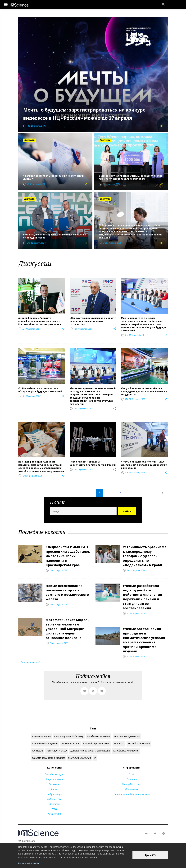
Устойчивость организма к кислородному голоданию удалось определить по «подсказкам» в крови (145, 552)
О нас (132, 766)
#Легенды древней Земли (97, 735)
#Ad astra (119, 735)
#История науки (41, 728)
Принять (150, 855)
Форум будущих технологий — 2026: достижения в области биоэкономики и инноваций (144, 462)
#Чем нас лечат (71, 735)
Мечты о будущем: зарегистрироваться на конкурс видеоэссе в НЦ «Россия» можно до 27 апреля (89, 109)
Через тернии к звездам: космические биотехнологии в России (93, 461)
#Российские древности (127, 728)
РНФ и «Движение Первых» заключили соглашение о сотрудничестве (55, 236)
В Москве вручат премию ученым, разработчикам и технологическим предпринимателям (130, 178)
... (151, 490)
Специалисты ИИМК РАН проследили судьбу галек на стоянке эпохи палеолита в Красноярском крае (68, 552)
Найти (127, 508)
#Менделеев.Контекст (126, 742)
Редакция (132, 771)
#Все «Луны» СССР (57, 742)
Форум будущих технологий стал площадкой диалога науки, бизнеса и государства (144, 390)
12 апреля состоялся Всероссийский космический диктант (53, 178)
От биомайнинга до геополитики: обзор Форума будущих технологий (40, 389)
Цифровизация (54, 786)
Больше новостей (30, 654)
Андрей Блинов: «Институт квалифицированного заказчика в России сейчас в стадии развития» (40, 321)
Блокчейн (54, 796)
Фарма (54, 781)
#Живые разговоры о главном (48, 750)
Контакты (132, 781)
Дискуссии (54, 776)
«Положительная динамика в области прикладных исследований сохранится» (93, 321)
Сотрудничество (132, 776)
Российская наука (54, 766)
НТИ (54, 801)
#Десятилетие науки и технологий (90, 742)
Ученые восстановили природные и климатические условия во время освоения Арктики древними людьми (144, 633)
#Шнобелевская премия (45, 735)
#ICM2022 (38, 742)
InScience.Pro (54, 791)
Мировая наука (54, 771)
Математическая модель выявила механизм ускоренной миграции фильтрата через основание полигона (68, 622)
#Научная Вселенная (79, 750)
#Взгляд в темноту (139, 735)
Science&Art (54, 806)
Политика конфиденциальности (132, 786)
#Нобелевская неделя (99, 728)
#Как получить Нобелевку (69, 728)
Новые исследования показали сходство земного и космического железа (67, 587)
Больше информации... (30, 863)
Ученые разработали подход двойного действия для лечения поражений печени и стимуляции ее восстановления (142, 591)
